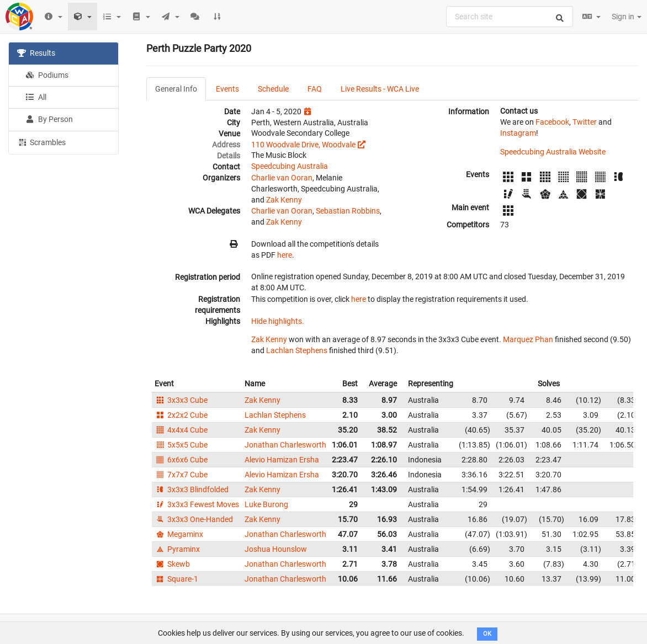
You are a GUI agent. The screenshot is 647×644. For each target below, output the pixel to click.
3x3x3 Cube (181, 400)
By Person (49, 119)
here (285, 255)
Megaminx (179, 534)
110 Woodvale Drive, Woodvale (303, 145)
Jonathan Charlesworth (285, 445)
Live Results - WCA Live (380, 89)
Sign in (627, 17)
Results (36, 53)
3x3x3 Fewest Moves (197, 504)
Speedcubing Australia (290, 166)
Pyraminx (177, 549)
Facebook (552, 122)
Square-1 (176, 579)
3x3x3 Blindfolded (192, 489)
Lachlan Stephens (297, 350)
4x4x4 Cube (181, 430)
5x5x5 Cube (181, 445)
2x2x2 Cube (181, 415)
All (36, 97)
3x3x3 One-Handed (194, 519)
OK (487, 634)
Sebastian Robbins (348, 211)
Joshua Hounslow (276, 549)
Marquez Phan (528, 339)
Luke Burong (266, 504)
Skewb (172, 564)
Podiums (47, 75)
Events (227, 89)
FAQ (315, 89)
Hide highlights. (278, 321)
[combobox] (510, 17)
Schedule (273, 89)
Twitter (585, 122)
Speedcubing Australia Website (553, 152)
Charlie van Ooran (282, 178)
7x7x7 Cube (181, 475)
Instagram (518, 133)
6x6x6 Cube (181, 460)
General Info (176, 89)
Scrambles (41, 142)
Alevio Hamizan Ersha (282, 460)
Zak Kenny (284, 200)
